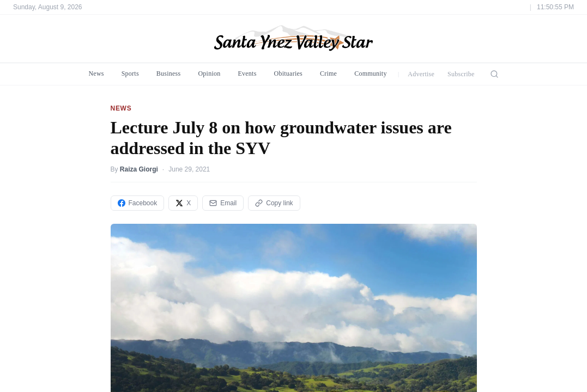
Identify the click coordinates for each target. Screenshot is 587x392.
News (96, 73)
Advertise (421, 74)
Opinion (209, 73)
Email (223, 203)
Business (169, 73)
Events (247, 73)
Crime (328, 73)
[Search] (494, 74)
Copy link (274, 203)
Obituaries (288, 73)
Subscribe (461, 74)
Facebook (138, 203)
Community (371, 73)
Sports (130, 73)
